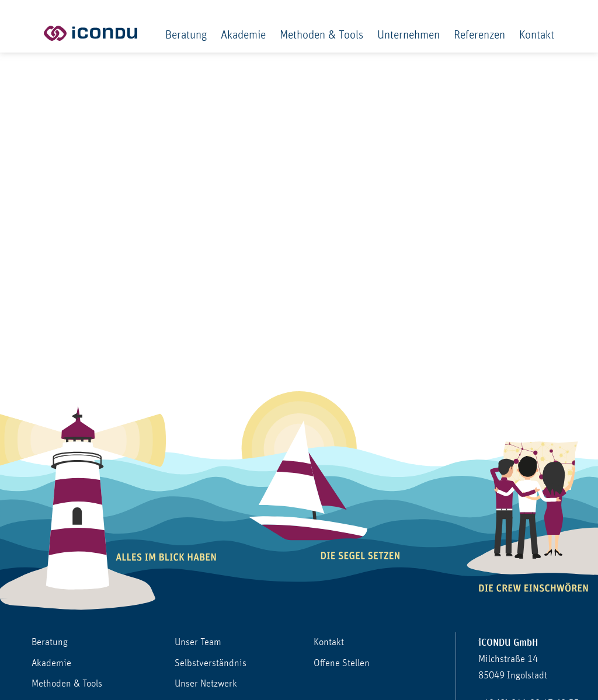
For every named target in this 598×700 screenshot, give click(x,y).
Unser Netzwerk (206, 684)
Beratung (186, 35)
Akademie (243, 35)
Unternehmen (408, 35)
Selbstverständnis (211, 663)
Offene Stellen (342, 663)
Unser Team (198, 642)
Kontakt (537, 35)
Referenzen (479, 35)
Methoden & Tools (321, 35)
